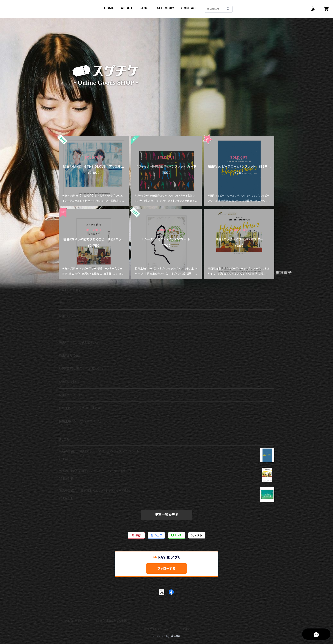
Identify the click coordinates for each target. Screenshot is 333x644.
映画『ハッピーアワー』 (74, 395)
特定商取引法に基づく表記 (111, 621)
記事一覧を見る (166, 515)
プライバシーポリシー (75, 621)
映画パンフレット (70, 316)
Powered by (166, 636)
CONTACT (190, 8)
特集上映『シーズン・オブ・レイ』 (80, 421)
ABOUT (127, 8)
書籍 (62, 329)
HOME (109, 8)
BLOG (144, 8)
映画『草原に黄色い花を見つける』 (82, 369)
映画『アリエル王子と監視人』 (79, 342)
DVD (62, 303)
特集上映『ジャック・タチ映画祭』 (81, 408)
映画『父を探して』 (71, 382)
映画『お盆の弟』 (70, 355)
